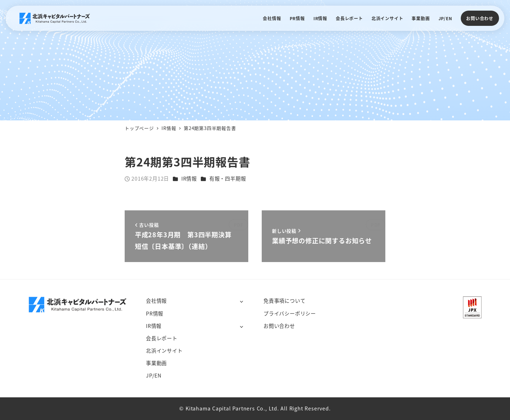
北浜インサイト (164, 351)
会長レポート (162, 338)
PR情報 (155, 313)
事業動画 (156, 363)
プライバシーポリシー (290, 313)
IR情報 (189, 178)
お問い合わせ (480, 18)
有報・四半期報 (228, 178)
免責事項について (284, 301)
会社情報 (156, 301)
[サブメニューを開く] (241, 301)
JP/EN (154, 375)
